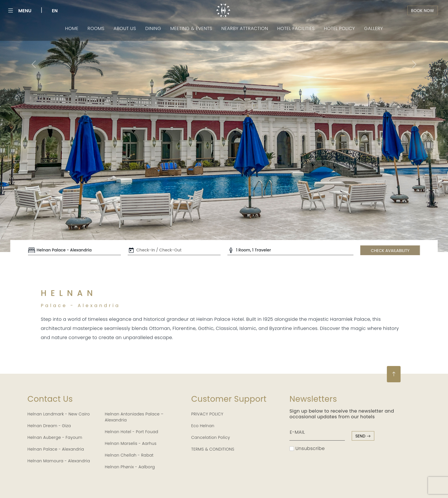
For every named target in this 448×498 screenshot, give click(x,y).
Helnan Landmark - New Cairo (59, 414)
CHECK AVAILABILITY (390, 251)
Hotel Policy (339, 28)
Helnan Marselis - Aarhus (131, 443)
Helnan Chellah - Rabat (129, 455)
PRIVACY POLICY (207, 414)
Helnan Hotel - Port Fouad (132, 432)
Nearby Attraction (245, 28)
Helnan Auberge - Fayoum (55, 437)
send (363, 436)
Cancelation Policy (211, 437)
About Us (125, 28)
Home (72, 28)
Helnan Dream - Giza (49, 426)
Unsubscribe (307, 448)
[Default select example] (74, 250)
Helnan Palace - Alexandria (56, 449)
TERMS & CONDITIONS (213, 449)
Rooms (96, 28)
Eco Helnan (203, 426)
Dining (153, 28)
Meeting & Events (191, 28)
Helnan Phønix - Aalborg (130, 467)
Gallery (374, 28)
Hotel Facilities (296, 28)
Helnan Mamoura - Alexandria (59, 461)
